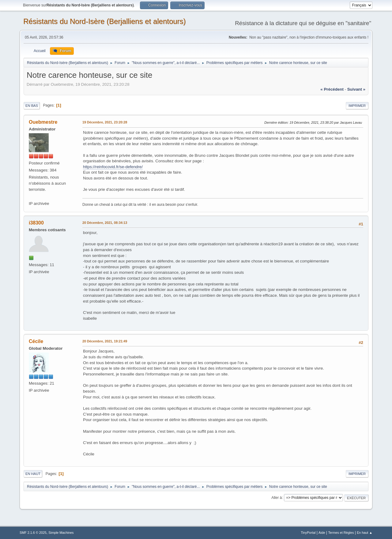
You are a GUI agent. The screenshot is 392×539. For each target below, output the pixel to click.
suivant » (356, 89)
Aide (322, 533)
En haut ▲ (365, 533)
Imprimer (357, 106)
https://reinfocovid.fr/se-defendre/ (113, 167)
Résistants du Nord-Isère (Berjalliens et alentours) (105, 21)
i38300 (36, 223)
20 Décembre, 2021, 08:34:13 (105, 223)
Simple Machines (61, 533)
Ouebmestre (43, 122)
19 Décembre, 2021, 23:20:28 (105, 122)
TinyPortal (308, 533)
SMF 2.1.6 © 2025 (33, 533)
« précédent (332, 89)
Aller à (277, 498)
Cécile (36, 341)
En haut (33, 474)
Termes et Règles (341, 533)
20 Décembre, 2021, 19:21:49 (105, 341)
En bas (32, 106)
